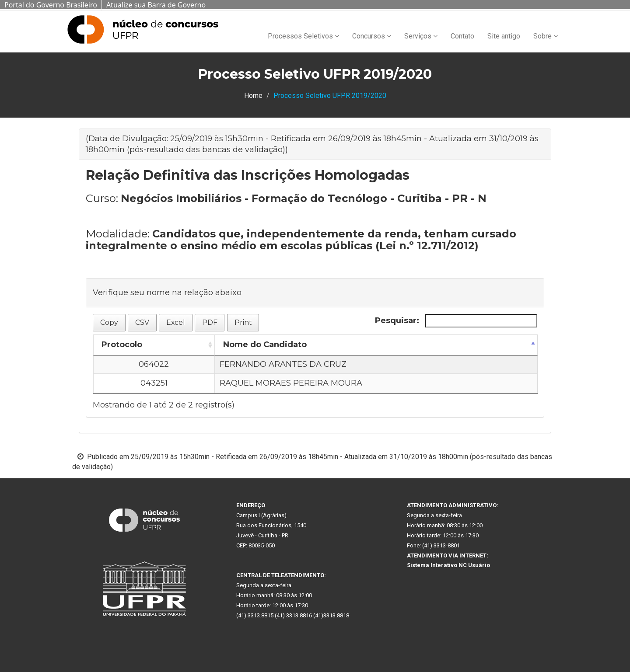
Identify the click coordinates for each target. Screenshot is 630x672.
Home (253, 96)
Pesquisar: (456, 321)
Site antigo (504, 36)
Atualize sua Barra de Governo (156, 5)
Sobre (546, 36)
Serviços (421, 36)
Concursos (372, 36)
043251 (154, 383)
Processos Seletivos (303, 36)
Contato (462, 36)
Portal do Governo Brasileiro (51, 5)
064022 (154, 364)
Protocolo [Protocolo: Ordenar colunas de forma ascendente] (122, 345)
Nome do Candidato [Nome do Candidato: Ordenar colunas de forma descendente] (265, 345)
